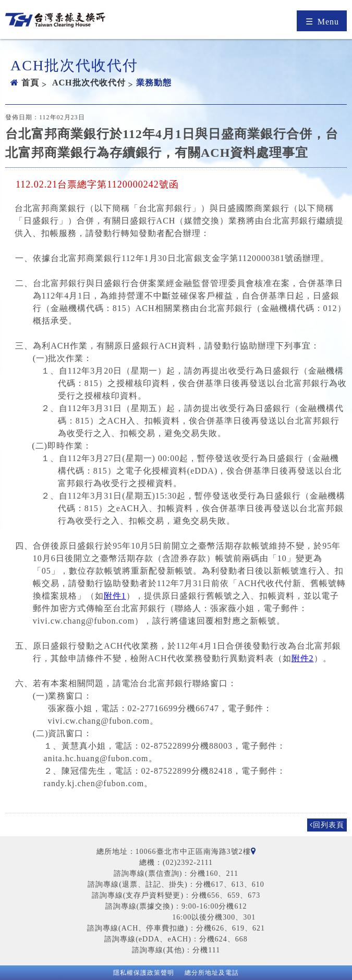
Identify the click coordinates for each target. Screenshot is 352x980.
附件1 (115, 596)
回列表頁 (327, 825)
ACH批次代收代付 (89, 83)
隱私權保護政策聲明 (144, 973)
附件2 (303, 658)
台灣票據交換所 (55, 22)
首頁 (30, 83)
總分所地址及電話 (212, 973)
